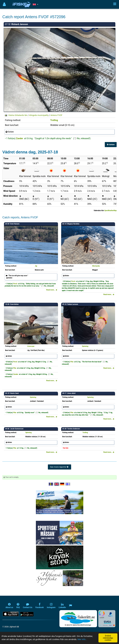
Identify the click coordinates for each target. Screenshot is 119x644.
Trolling (54, 120)
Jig (36, 266)
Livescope (31, 346)
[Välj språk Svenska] (51, 484)
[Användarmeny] (4, 4)
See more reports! (59, 467)
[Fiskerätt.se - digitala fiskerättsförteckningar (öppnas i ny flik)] (78, 619)
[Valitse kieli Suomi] (68, 484)
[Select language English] (57, 484)
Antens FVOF (56, 115)
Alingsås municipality (39, 115)
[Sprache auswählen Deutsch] (62, 484)
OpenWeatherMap (110, 211)
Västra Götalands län (18, 115)
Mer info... (82, 639)
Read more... (52, 290)
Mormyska (96, 266)
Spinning (85, 346)
